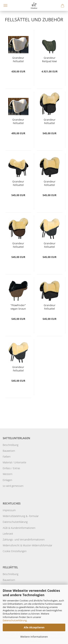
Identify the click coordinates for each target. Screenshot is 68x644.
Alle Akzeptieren (34, 627)
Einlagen (7, 480)
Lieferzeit (8, 534)
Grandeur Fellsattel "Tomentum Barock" (50, 307)
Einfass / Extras (11, 468)
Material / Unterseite (15, 462)
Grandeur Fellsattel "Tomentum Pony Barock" (50, 183)
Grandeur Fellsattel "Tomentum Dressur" (50, 122)
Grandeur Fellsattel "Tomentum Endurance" (18, 183)
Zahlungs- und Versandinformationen (24, 539)
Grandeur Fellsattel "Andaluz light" (18, 122)
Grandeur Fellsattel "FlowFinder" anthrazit (50, 245)
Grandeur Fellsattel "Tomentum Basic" (18, 245)
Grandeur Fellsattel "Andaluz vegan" (18, 60)
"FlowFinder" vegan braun (18, 307)
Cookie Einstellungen (15, 551)
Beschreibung (11, 445)
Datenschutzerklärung (15, 620)
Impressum (9, 510)
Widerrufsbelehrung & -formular (21, 516)
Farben (7, 457)
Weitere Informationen (34, 637)
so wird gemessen (13, 486)
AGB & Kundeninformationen (19, 528)
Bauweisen (9, 451)
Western (8, 474)
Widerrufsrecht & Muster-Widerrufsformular (27, 545)
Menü (5, 5)
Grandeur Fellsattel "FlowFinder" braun (18, 369)
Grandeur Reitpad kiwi (50, 60)
